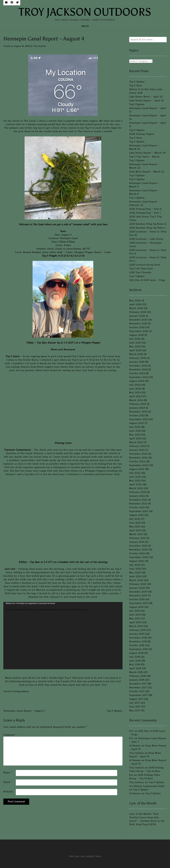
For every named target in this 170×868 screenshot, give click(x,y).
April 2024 (135, 396)
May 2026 (135, 300)
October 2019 (137, 599)
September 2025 (139, 331)
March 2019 (136, 626)
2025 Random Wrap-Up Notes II (148, 224)
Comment (10, 735)
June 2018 (135, 661)
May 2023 (135, 435)
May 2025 (135, 346)
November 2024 (138, 369)
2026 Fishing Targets (142, 134)
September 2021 (139, 511)
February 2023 (138, 446)
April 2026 (135, 304)
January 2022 (137, 496)
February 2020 (138, 584)
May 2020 (135, 573)
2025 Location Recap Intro (145, 265)
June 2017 (135, 707)
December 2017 (138, 684)
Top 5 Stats (136, 85)
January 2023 (137, 450)
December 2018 (138, 638)
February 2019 (137, 630)
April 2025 (135, 350)
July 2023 (135, 427)
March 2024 (136, 400)
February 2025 (138, 358)
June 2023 (135, 431)
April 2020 (135, 576)
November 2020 (138, 550)
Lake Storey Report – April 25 (146, 100)
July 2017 (134, 703)
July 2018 (134, 657)
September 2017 (138, 695)
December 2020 (138, 546)
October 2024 (137, 373)
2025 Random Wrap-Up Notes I (147, 228)
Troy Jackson (40, 46)
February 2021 (137, 538)
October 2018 (137, 645)
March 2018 (136, 672)
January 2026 (137, 316)
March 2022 (136, 488)
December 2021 (138, 500)
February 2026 (138, 312)
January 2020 (137, 588)
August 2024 (137, 381)
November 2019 (138, 595)
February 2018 (137, 676)
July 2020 (135, 565)
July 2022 (135, 473)
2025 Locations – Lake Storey (146, 239)
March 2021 (136, 534)
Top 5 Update (114, 711)
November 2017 (138, 687)
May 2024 (135, 392)
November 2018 (138, 641)
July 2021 (135, 519)
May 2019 (135, 618)
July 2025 (135, 339)
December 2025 (138, 320)
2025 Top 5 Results (140, 272)
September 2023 (139, 419)
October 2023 (137, 415)
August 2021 (136, 515)
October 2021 (137, 507)
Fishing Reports (21, 691)
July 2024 (135, 385)
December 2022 (138, 454)
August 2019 (136, 607)
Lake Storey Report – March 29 (147, 153)
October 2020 (137, 553)
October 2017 (137, 691)
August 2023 (136, 423)
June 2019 (135, 615)
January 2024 (137, 408)
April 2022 (135, 484)
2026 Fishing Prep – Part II (145, 209)
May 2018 (135, 664)
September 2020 (139, 557)
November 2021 (138, 504)
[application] (63, 636)
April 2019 (135, 622)
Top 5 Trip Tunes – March (144, 157)
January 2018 (137, 680)
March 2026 (136, 308)
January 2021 (137, 542)
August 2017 (136, 699)
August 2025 (136, 335)
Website (8, 792)
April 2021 (135, 530)
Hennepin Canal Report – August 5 (24, 711)
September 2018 (138, 649)
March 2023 (136, 442)
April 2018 (135, 668)
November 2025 (138, 323)
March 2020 (136, 580)
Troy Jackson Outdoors (85, 12)
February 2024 (138, 404)
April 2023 (135, 438)
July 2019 (135, 611)
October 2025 (137, 327)
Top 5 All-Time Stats (141, 269)
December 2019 (138, 592)
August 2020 (137, 561)
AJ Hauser (135, 746)
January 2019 (137, 634)
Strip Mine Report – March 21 (147, 172)
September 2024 (139, 377)
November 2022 (138, 458)
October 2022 (137, 461)
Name (8, 773)
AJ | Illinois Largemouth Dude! (147, 786)
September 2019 (139, 603)
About (85, 26)
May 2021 (135, 527)
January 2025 (137, 362)
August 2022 (137, 469)
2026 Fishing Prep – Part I (145, 213)
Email (8, 782)
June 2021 (135, 523)
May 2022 (135, 481)
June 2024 (135, 389)
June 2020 (135, 569)
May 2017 (135, 710)
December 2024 (138, 366)
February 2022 (138, 492)
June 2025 (135, 343)
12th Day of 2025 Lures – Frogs (147, 280)
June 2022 (135, 477)
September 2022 (139, 465)
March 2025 (136, 354)
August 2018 (136, 653)
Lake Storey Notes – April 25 (146, 97)
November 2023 (138, 412)
